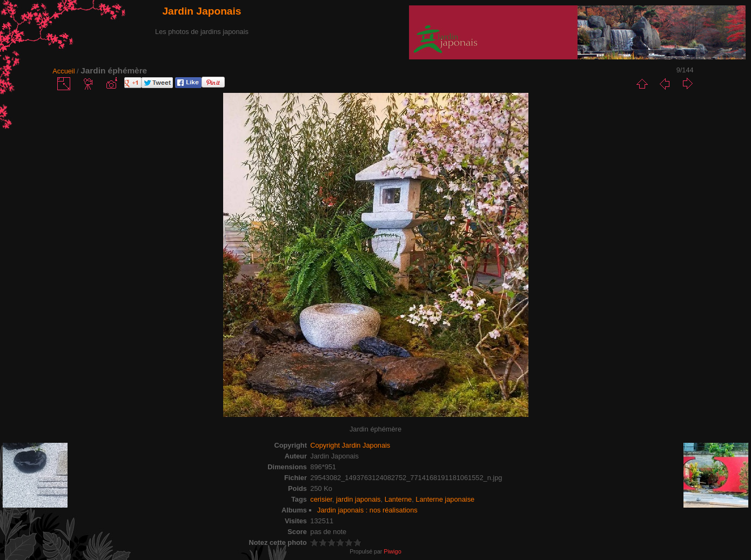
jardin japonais (358, 499)
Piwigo (392, 551)
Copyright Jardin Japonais (350, 445)
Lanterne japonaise (445, 499)
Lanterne (398, 499)
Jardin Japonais (202, 11)
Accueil (63, 71)
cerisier (321, 499)
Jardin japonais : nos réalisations (367, 510)
